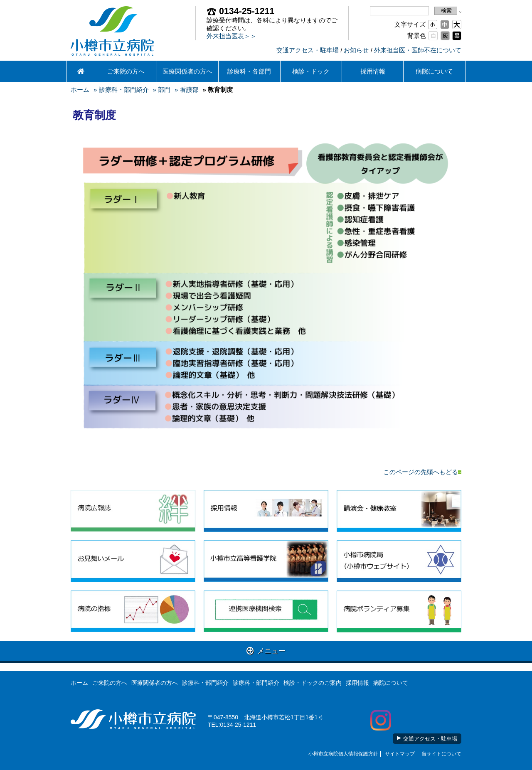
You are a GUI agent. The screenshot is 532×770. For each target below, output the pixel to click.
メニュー (266, 651)
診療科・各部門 (249, 71)
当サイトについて (441, 754)
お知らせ (356, 50)
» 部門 (162, 90)
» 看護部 (187, 90)
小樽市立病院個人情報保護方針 (343, 754)
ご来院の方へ (126, 71)
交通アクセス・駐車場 (308, 50)
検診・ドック (311, 71)
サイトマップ (400, 754)
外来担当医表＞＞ (232, 36)
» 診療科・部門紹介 (121, 90)
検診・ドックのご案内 (313, 683)
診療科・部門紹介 (205, 683)
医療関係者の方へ (187, 71)
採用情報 (373, 71)
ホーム (80, 90)
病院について (434, 71)
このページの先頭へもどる (422, 472)
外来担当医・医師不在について (418, 50)
